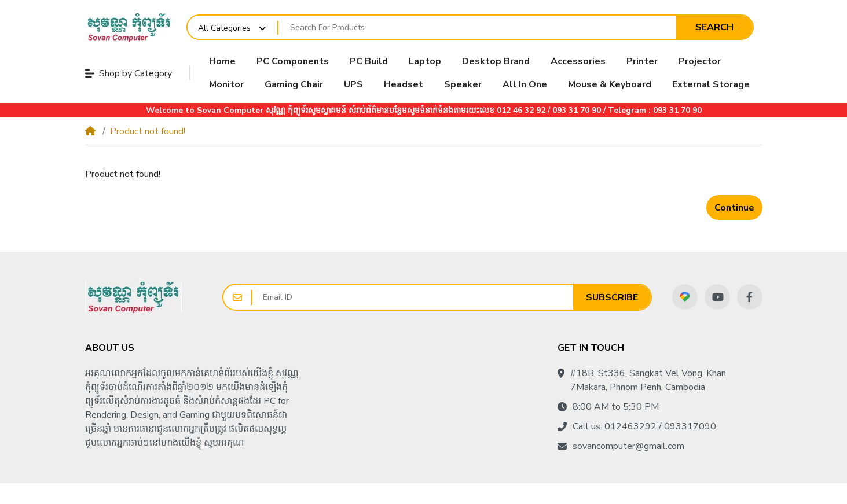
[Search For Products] (477, 28)
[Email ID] (413, 297)
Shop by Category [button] (129, 73)
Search (714, 27)
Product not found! (148, 131)
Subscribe (612, 297)
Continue (734, 208)
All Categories (224, 28)
